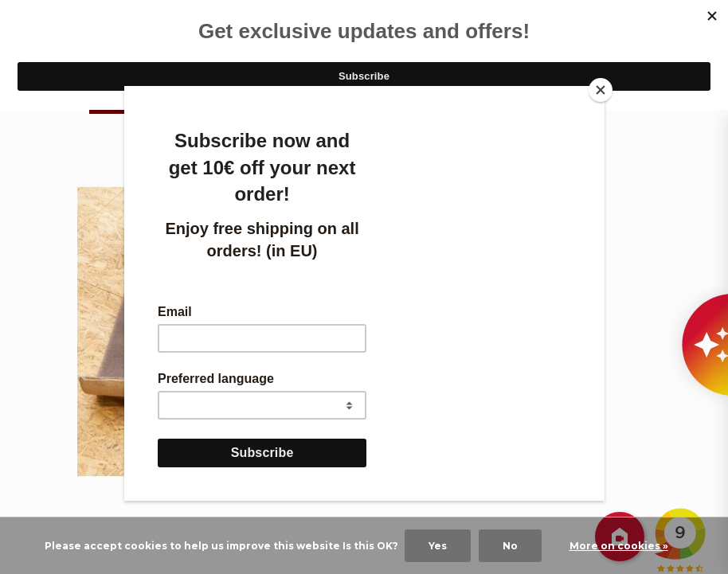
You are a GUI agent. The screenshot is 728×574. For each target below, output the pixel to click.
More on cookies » (619, 546)
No (510, 546)
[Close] (601, 90)
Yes (438, 546)
